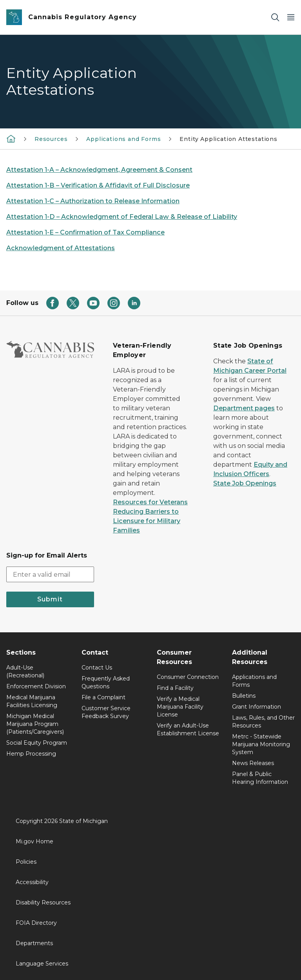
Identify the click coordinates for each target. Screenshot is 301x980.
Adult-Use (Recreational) (25, 671)
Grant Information (257, 707)
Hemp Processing (31, 754)
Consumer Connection (188, 677)
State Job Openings (245, 483)
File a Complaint (103, 697)
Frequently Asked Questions (106, 682)
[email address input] (50, 574)
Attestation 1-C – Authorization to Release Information (93, 201)
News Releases (253, 763)
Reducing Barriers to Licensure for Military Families (147, 521)
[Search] (275, 17)
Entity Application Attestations (228, 139)
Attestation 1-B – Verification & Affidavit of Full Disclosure (98, 185)
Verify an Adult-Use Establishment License (188, 729)
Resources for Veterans (150, 502)
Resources (51, 139)
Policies (26, 862)
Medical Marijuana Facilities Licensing (32, 701)
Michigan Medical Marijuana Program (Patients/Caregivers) (35, 724)
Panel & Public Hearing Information (260, 778)
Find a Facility (175, 688)
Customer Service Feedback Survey (106, 712)
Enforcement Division (36, 686)
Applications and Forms (123, 139)
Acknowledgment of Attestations (61, 248)
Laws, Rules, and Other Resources (263, 722)
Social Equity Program (37, 743)
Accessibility (32, 882)
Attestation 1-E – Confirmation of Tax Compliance (85, 232)
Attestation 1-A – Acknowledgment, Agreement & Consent (99, 170)
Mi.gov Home (34, 841)
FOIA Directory (36, 923)
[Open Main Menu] (291, 17)
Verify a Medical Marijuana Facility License (180, 707)
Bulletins (244, 696)
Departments (34, 943)
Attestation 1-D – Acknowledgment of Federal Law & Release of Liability (122, 217)
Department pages (244, 408)
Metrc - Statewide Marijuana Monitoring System (261, 744)
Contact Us (97, 668)
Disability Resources (43, 902)
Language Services (42, 964)
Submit (50, 599)
